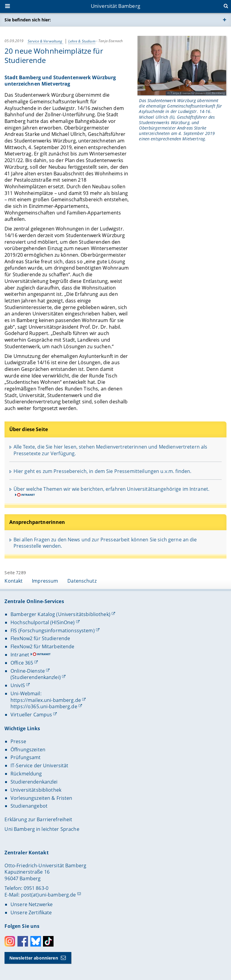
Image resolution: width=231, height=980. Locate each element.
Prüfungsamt (26, 757)
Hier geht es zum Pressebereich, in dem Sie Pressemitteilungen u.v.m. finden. (103, 471)
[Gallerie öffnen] (182, 66)
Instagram (10, 941)
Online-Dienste (28, 671)
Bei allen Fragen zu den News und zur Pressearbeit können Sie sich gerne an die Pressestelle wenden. (105, 543)
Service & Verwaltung (45, 41)
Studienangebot (29, 806)
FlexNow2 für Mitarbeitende (43, 647)
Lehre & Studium (82, 41)
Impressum (45, 581)
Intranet (20, 655)
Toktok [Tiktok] (48, 941)
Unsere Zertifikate (31, 913)
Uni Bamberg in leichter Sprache (42, 829)
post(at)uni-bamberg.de (49, 895)
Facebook (23, 941)
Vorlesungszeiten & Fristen (42, 798)
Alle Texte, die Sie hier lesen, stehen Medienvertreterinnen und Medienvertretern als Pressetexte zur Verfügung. (111, 450)
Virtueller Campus (31, 715)
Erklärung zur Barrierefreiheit (38, 819)
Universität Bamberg (115, 6)
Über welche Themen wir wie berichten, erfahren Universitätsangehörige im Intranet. (111, 489)
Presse (18, 741)
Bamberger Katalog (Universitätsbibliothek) (60, 614)
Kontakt (14, 581)
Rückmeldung (26, 774)
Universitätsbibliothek (36, 790)
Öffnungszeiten (28, 750)
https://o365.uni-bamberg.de (44, 706)
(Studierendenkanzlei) (36, 677)
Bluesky (36, 941)
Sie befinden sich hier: (28, 20)
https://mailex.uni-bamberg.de (46, 700)
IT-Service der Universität (40, 766)
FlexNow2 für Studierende (40, 638)
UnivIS (18, 685)
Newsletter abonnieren (34, 958)
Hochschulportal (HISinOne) (43, 622)
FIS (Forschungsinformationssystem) (53, 631)
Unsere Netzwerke (32, 904)
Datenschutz (82, 581)
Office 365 (22, 663)
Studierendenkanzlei (34, 782)
